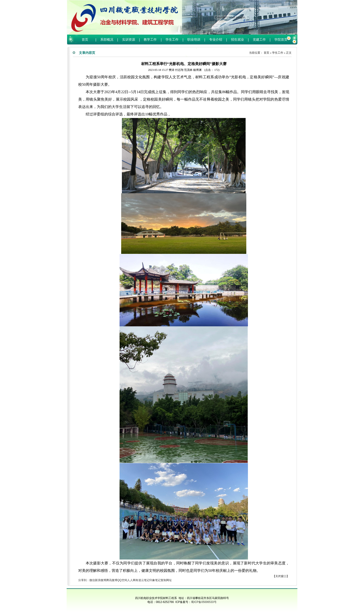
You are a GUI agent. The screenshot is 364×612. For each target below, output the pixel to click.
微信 (92, 580)
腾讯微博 (112, 580)
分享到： (84, 580)
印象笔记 (155, 580)
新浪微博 (101, 580)
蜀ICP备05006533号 (204, 602)
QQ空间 (122, 580)
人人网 (131, 580)
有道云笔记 (143, 580)
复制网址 (166, 580)
